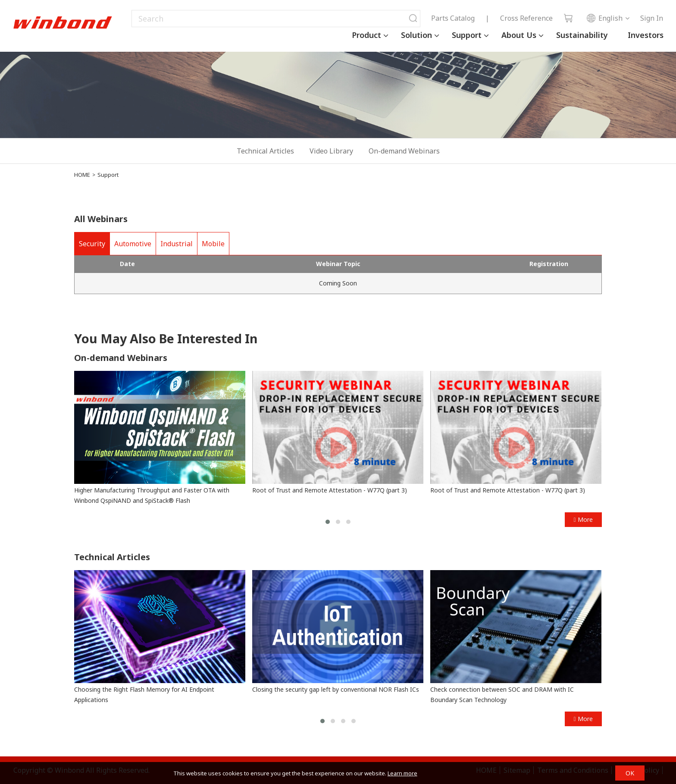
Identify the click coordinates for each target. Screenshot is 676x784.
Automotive (133, 244)
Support (467, 35)
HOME (82, 175)
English (604, 18)
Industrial (177, 244)
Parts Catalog (453, 18)
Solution (416, 35)
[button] (328, 522)
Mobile (213, 244)
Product (366, 35)
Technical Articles (265, 151)
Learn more (402, 773)
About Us (519, 35)
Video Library (331, 151)
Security (92, 244)
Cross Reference (526, 18)
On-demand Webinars (404, 151)
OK (630, 773)
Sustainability (582, 35)
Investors (646, 35)
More (583, 519)
